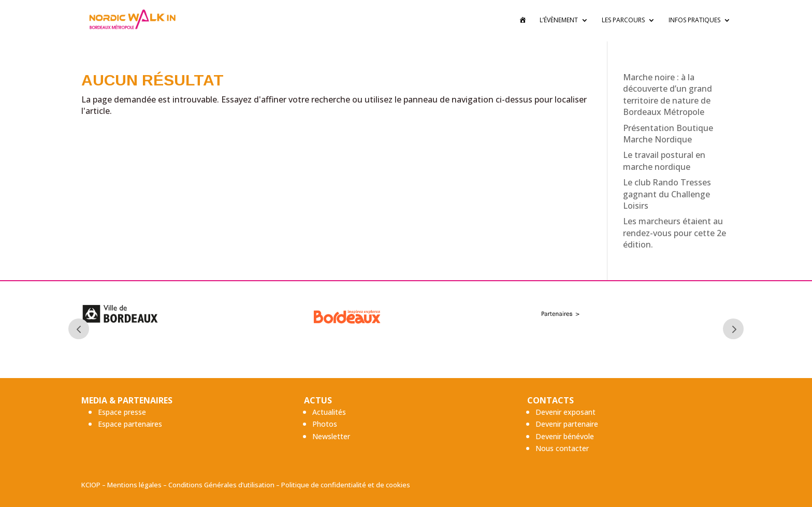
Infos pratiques (694, 21)
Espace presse (122, 412)
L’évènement (559, 21)
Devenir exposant (565, 412)
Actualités (329, 412)
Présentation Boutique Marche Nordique (668, 134)
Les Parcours (623, 21)
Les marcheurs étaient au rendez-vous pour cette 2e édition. (675, 233)
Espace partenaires (130, 424)
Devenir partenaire (567, 424)
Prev (79, 329)
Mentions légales (134, 485)
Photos (325, 424)
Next (733, 329)
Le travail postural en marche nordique (664, 161)
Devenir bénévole (565, 436)
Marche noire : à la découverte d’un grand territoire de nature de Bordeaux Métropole (668, 95)
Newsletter (331, 436)
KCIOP (91, 485)
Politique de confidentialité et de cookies (346, 485)
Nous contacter (562, 448)
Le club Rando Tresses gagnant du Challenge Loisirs (667, 194)
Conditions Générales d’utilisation (221, 485)
